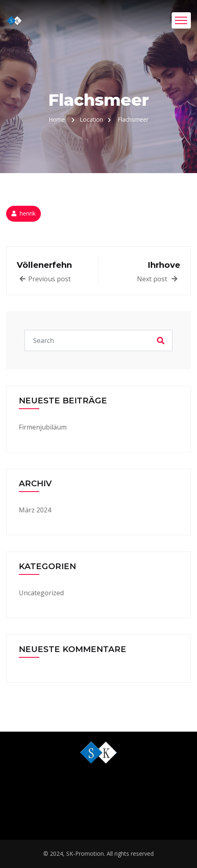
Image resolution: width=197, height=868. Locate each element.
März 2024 (35, 510)
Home (57, 119)
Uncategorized (41, 593)
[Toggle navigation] (181, 20)
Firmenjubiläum (43, 427)
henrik (28, 213)
